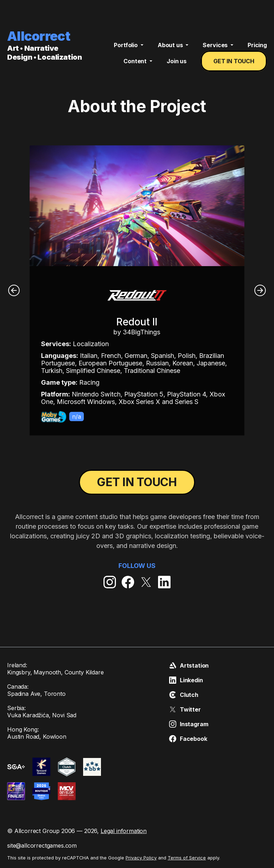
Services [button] (216, 45)
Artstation (189, 665)
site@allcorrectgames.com (42, 845)
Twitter (185, 709)
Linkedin (186, 680)
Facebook (188, 739)
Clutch (184, 695)
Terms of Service (187, 858)
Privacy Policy (141, 858)
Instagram (189, 724)
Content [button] (136, 61)
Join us (177, 61)
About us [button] (171, 45)
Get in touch (234, 61)
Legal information (124, 831)
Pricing (257, 45)
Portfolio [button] (126, 45)
